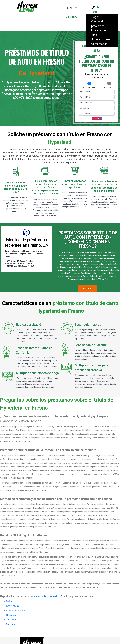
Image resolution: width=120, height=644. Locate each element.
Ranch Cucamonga (16, 610)
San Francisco (14, 624)
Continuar (97, 119)
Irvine (9, 601)
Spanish (72, 8)
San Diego (12, 620)
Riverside (11, 615)
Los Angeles (13, 606)
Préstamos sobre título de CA (46, 596)
